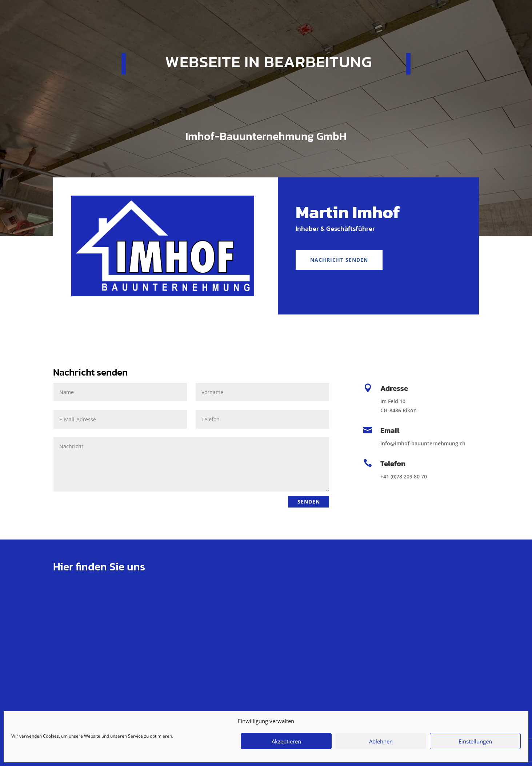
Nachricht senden (339, 260)
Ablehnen (381, 741)
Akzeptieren (286, 741)
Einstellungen (475, 741)
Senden (307, 502)
